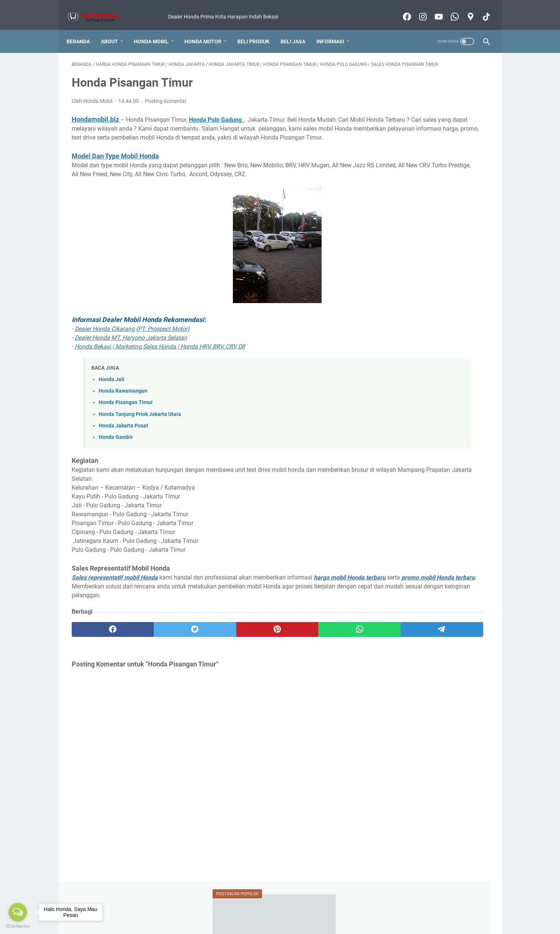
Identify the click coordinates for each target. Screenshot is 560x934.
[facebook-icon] (401, 9)
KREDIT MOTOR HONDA (409, 507)
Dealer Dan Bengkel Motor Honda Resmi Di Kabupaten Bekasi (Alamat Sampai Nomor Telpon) (431, 173)
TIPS (430, 548)
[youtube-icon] (433, 9)
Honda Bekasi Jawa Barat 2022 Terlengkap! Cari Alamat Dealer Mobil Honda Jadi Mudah (433, 139)
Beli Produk (259, 29)
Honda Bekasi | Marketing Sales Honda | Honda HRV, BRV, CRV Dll (160, 364)
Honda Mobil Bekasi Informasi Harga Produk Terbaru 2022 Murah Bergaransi (290, 923)
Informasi (335, 29)
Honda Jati (112, 397)
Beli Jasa (298, 29)
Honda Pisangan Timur (126, 420)
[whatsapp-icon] (449, 9)
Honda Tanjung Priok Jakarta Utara (140, 431)
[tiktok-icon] (481, 9)
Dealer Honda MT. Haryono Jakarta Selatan (131, 355)
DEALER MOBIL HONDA (409, 439)
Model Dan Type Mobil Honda (115, 164)
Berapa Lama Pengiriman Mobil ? (428, 329)
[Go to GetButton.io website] (18, 926)
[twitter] (155, 656)
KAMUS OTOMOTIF (404, 480)
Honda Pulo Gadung (215, 119)
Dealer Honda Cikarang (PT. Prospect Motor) (132, 346)
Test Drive (346, 907)
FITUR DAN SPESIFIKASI (409, 466)
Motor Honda (424, 907)
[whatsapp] (267, 656)
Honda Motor (208, 29)
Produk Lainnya (383, 907)
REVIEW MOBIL (464, 507)
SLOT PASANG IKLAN (449, 534)
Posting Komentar (166, 101)
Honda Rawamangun (123, 408)
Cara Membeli (210, 907)
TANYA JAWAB (398, 548)
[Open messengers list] (18, 912)
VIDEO (451, 548)
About (115, 29)
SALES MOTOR (399, 534)
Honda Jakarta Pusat (123, 443)
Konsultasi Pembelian (303, 907)
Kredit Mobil (173, 907)
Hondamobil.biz (95, 119)
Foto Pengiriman (252, 907)
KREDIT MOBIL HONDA (408, 493)
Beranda (83, 29)
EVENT (455, 452)
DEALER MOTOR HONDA (410, 452)
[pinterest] (211, 656)
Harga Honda (136, 907)
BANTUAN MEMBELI (405, 425)
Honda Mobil (156, 29)
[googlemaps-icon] (465, 9)
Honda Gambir (116, 455)
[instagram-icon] (417, 9)
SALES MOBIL (444, 521)
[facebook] (100, 656)
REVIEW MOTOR (400, 521)
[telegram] (323, 656)
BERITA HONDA (456, 425)
